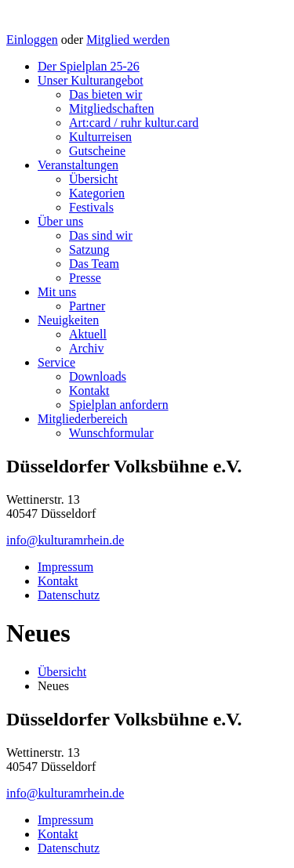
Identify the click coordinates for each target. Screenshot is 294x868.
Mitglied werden (128, 40)
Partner (87, 306)
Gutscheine (97, 151)
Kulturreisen (100, 137)
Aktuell (88, 334)
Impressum (65, 567)
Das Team (94, 264)
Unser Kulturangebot (91, 80)
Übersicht (93, 179)
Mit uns (57, 292)
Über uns (60, 221)
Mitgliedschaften (111, 108)
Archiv (86, 348)
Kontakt (89, 391)
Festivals (91, 207)
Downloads (98, 376)
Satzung (89, 250)
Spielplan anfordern (119, 405)
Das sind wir (101, 235)
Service (56, 362)
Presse (85, 278)
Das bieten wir (105, 94)
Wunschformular (111, 433)
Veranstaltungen (78, 165)
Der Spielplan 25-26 (89, 66)
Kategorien (97, 193)
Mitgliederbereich (83, 419)
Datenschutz (69, 595)
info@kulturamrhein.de (65, 540)
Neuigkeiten (68, 320)
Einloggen (32, 40)
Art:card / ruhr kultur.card (134, 123)
